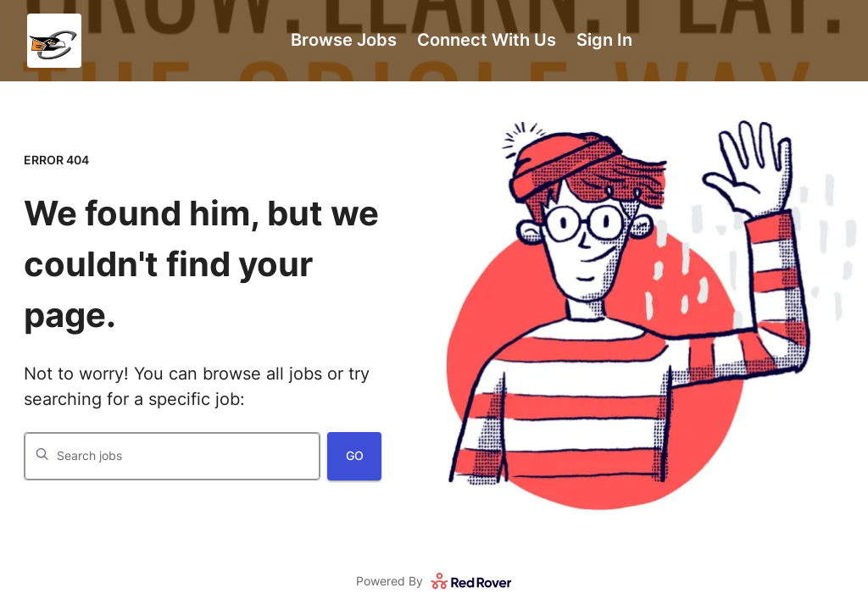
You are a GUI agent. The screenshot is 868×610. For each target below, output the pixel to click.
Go (355, 455)
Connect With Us (487, 40)
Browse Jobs (344, 40)
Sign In (604, 40)
